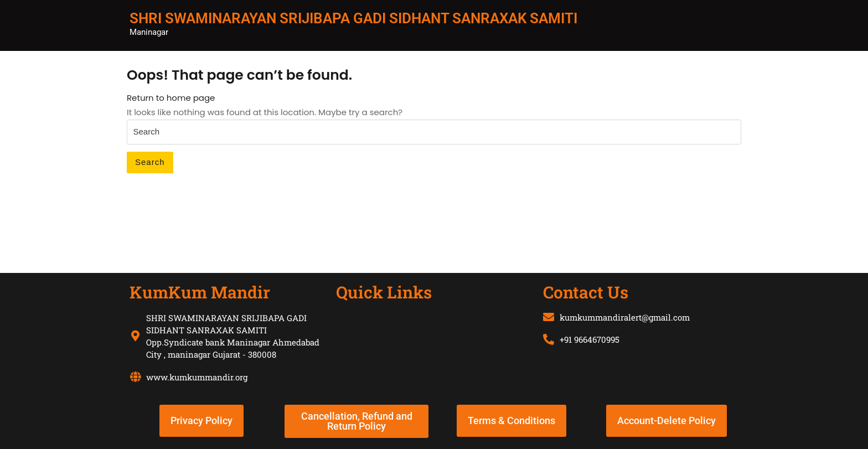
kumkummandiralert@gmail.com (625, 317)
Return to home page (171, 98)
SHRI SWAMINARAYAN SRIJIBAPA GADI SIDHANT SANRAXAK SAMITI (353, 18)
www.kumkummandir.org (197, 377)
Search (150, 162)
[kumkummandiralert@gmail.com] (549, 317)
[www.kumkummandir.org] (135, 377)
